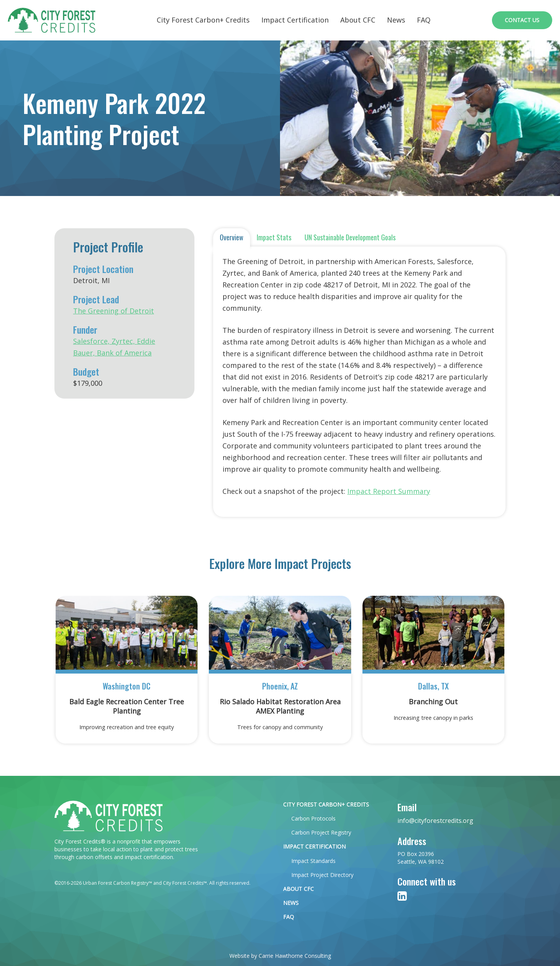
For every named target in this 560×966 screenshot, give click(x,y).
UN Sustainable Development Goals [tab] (350, 237)
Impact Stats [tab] (274, 237)
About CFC (358, 20)
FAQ (424, 20)
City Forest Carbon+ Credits (203, 20)
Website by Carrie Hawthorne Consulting (280, 956)
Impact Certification (295, 20)
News (396, 20)
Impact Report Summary (389, 491)
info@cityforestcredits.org (435, 821)
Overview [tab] (232, 237)
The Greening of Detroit (114, 311)
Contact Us (522, 20)
